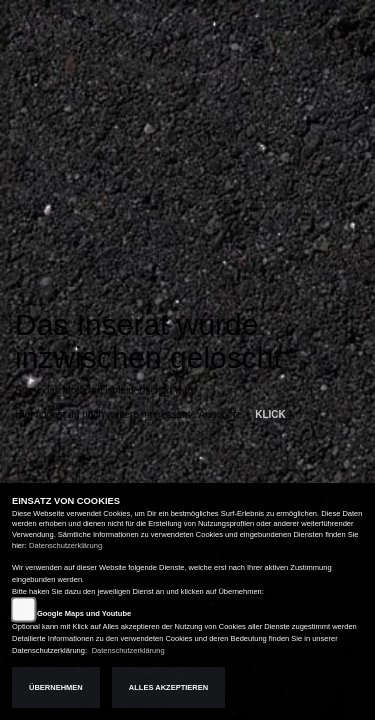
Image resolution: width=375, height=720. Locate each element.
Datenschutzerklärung (65, 545)
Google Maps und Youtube (84, 613)
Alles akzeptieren (168, 687)
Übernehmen (56, 687)
